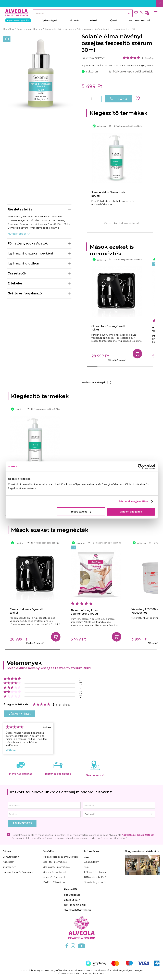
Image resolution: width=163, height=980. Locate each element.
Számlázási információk (57, 867)
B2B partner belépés (96, 877)
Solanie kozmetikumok (29, 29)
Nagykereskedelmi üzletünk (142, 851)
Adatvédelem (92, 862)
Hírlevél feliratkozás (95, 872)
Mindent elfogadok (131, 512)
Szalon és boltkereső (55, 872)
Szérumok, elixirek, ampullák (60, 29)
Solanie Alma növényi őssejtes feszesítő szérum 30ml (108, 29)
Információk (92, 851)
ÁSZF (87, 857)
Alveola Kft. (71, 889)
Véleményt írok (20, 714)
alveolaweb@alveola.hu (77, 910)
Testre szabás (81, 512)
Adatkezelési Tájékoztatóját (138, 835)
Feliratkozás (22, 823)
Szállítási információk (55, 862)
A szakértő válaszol (54, 877)
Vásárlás (48, 851)
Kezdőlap (9, 29)
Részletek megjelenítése (133, 501)
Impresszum (9, 867)
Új (7, 39)
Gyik (87, 867)
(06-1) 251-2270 (77, 905)
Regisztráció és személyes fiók (60, 857)
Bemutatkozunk (11, 857)
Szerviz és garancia (95, 882)
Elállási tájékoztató (54, 882)
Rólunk (7, 851)
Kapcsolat (8, 862)
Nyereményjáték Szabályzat (18, 872)
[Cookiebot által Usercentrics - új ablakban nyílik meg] (140, 466)
